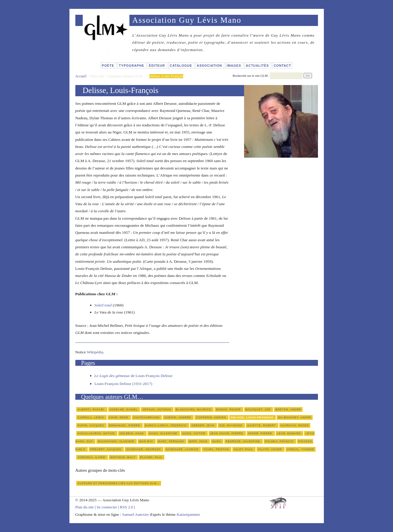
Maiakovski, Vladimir (117, 441)
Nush (217, 441)
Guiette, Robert (262, 425)
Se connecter (107, 507)
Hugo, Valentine (164, 433)
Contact (282, 66)
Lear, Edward (290, 433)
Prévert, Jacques (106, 449)
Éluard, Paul (151, 457)
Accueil (81, 76)
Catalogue (181, 66)
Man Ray (147, 441)
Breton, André (288, 409)
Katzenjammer (188, 514)
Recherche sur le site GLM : (251, 76)
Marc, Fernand (172, 441)
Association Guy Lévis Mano (187, 20)
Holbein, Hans (132, 433)
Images (234, 66)
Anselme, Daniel (124, 409)
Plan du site (85, 507)
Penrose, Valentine (243, 441)
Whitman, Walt (123, 457)
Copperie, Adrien (211, 417)
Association (210, 66)
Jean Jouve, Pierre (227, 433)
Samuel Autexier (136, 514)
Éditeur (157, 66)
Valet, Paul (244, 449)
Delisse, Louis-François (253, 417)
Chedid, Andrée (178, 417)
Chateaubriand (147, 417)
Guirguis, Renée (295, 425)
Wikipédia (95, 352)
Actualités (258, 66)
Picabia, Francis (280, 441)
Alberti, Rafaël (92, 409)
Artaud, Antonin (157, 409)
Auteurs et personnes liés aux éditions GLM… (119, 483)
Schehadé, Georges (144, 449)
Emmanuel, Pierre (125, 425)
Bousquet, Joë (259, 409)
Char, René (119, 417)
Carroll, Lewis (91, 417)
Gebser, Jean (203, 425)
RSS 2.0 (126, 507)
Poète (109, 66)
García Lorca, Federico (167, 425)
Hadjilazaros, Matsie (97, 433)
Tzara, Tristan (217, 449)
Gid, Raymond (231, 425)
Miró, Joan (199, 441)
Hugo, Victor (194, 433)
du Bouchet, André (295, 417)
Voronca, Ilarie (92, 457)
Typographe (132, 66)
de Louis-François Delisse (134, 376)
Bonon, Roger (229, 409)
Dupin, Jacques (91, 425)
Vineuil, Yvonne (301, 449)
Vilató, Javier (271, 449)
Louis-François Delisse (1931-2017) (124, 384)
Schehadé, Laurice (183, 449)
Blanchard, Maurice (194, 409)
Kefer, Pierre (261, 433)
